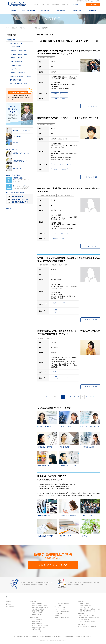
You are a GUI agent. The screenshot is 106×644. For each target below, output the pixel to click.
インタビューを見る (91, 106)
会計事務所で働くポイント (20, 202)
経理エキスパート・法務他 (17, 73)
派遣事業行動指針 (69, 637)
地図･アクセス (36, 4)
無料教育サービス (61, 614)
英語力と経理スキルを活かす (21, 199)
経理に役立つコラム (85, 605)
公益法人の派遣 (36, 629)
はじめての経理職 (85, 603)
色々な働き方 (33, 601)
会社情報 (78, 637)
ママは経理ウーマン (15, 69)
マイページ (77, 5)
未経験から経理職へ (44, 265)
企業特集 (8, 604)
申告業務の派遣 (36, 621)
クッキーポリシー (58, 637)
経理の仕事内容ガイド (86, 607)
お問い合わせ (46, 4)
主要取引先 (65, 4)
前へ (45, 397)
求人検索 (8, 601)
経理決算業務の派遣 (37, 619)
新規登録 (93, 5)
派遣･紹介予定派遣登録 (19, 92)
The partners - (89, 617)
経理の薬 (9, 208)
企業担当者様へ (56, 4)
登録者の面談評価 (15, 80)
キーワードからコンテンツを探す (87, 627)
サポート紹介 (58, 606)
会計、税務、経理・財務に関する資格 (90, 609)
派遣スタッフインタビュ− (17, 43)
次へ (92, 397)
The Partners (20, 76)
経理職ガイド (82, 601)
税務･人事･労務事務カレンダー (88, 611)
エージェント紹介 (61, 610)
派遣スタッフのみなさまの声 (18, 83)
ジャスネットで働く (37, 631)
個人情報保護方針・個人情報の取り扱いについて (26, 637)
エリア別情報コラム (11, 607)
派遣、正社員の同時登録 (62, 612)
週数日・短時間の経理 (16, 62)
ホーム (8, 597)
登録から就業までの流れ (62, 617)
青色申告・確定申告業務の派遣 (40, 625)
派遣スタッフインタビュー (87, 615)
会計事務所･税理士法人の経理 (40, 607)
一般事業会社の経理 (15, 65)
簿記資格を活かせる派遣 (38, 627)
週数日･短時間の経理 (37, 611)
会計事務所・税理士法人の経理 (47, 195)
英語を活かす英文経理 (16, 58)
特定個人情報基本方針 (46, 637)
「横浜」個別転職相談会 (62, 603)
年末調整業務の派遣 (37, 623)
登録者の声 (11, 40)
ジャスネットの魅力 (61, 608)
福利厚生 (58, 615)
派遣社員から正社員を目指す (46, 58)
